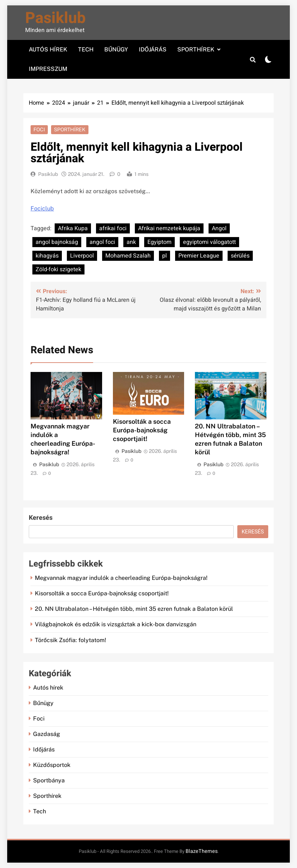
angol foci (102, 242)
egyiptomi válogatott (209, 242)
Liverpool (82, 256)
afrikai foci (113, 228)
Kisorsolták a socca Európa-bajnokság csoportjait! (142, 430)
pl (165, 256)
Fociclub (42, 208)
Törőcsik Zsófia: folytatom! (70, 640)
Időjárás (153, 49)
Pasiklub (55, 18)
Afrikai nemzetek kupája (169, 228)
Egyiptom (159, 242)
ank (131, 242)
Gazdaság (47, 734)
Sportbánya (49, 780)
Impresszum (48, 69)
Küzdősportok (52, 765)
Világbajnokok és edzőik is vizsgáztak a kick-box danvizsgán (116, 624)
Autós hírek (48, 49)
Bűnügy (116, 49)
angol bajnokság (57, 242)
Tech (86, 49)
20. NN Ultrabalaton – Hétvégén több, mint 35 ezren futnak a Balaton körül (134, 609)
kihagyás (47, 256)
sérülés (240, 256)
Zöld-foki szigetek (58, 269)
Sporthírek (196, 49)
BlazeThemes (202, 851)
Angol (219, 228)
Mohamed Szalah (128, 256)
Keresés (41, 518)
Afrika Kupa (73, 228)
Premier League (199, 256)
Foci (39, 129)
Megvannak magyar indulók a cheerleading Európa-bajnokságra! (121, 578)
